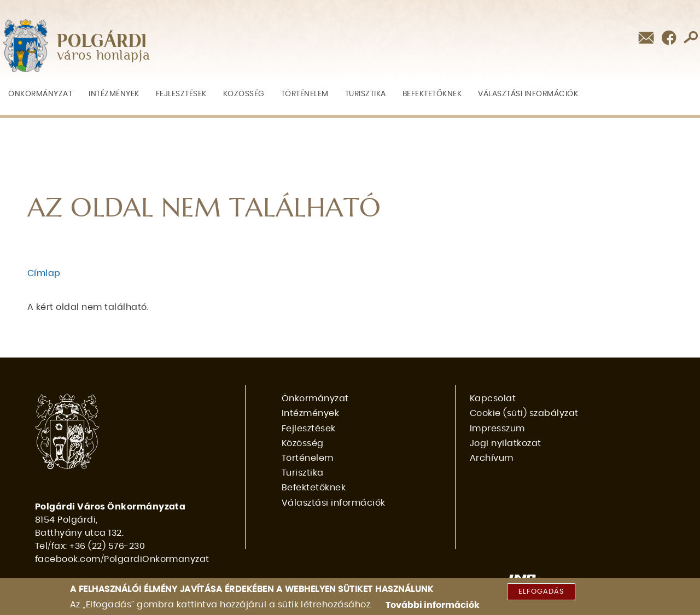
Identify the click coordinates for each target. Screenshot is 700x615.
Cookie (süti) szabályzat (524, 413)
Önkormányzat (40, 94)
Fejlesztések (181, 94)
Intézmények (114, 94)
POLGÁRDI (102, 42)
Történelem (305, 94)
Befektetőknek (432, 94)
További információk (433, 605)
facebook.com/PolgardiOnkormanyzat (122, 559)
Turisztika (366, 94)
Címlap (44, 273)
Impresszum (497, 429)
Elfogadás (541, 592)
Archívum (492, 458)
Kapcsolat (493, 399)
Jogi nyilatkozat (506, 443)
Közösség (244, 94)
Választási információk (528, 94)
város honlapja (104, 56)
